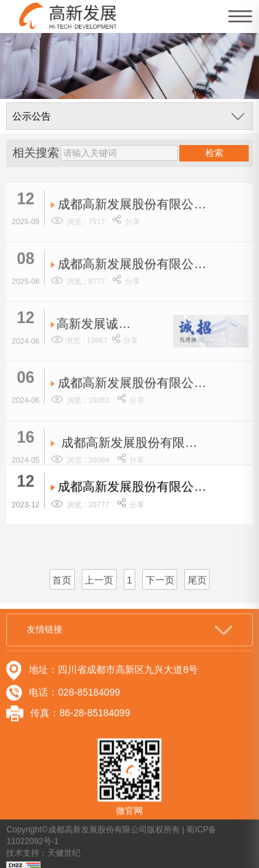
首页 (62, 580)
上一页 (99, 580)
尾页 (197, 580)
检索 (214, 153)
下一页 (160, 580)
